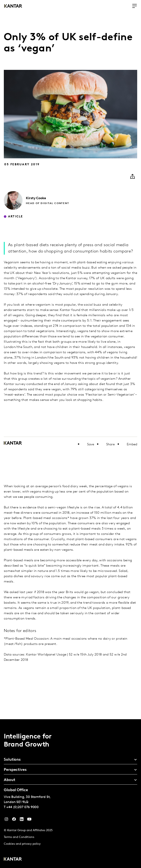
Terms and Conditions (19, 837)
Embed (132, 444)
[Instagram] (6, 820)
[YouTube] (22, 820)
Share (110, 444)
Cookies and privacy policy (22, 844)
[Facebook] (14, 820)
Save (91, 444)
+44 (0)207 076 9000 (23, 807)
